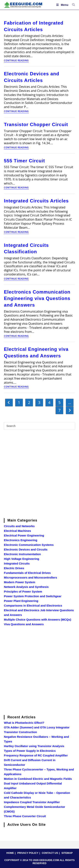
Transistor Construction (20, 732)
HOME (10, 853)
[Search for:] (72, 5)
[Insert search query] (39, 426)
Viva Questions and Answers (24, 624)
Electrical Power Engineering (24, 535)
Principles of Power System (23, 591)
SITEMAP (67, 853)
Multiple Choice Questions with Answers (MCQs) (37, 620)
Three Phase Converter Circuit (25, 816)
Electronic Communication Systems (29, 545)
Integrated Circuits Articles (36, 201)
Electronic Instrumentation (22, 554)
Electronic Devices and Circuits (26, 549)
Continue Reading (16, 61)
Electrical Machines (17, 531)
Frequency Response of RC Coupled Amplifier (36, 755)
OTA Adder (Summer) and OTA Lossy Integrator (37, 727)
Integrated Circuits (17, 563)
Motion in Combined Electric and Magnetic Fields (38, 779)
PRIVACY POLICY (28, 853)
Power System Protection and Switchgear (33, 596)
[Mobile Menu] (63, 5)
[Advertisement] (39, 473)
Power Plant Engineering (21, 601)
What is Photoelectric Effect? (24, 723)
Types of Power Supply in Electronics (30, 751)
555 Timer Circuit (24, 161)
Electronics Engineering (21, 540)
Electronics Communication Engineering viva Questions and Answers (37, 298)
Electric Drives (14, 568)
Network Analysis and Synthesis (26, 587)
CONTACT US (50, 853)
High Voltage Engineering (21, 559)
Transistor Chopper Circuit (36, 124)
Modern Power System (20, 582)
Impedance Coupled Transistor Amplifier (32, 802)
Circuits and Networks (19, 526)
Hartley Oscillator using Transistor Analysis (34, 746)
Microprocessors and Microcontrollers (30, 577)
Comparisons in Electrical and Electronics (33, 605)
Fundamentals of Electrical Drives (27, 573)
